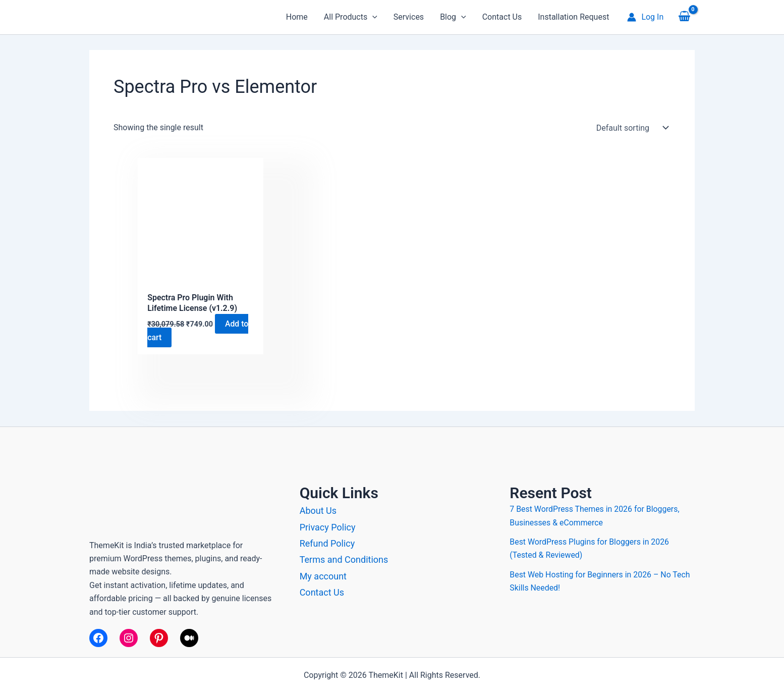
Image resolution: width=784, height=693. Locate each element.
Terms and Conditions (344, 559)
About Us (318, 511)
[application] (372, 17)
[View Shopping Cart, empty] (684, 17)
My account (323, 576)
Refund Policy (327, 543)
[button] (351, 17)
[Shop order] (630, 128)
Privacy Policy (328, 527)
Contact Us (322, 592)
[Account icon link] (645, 17)
